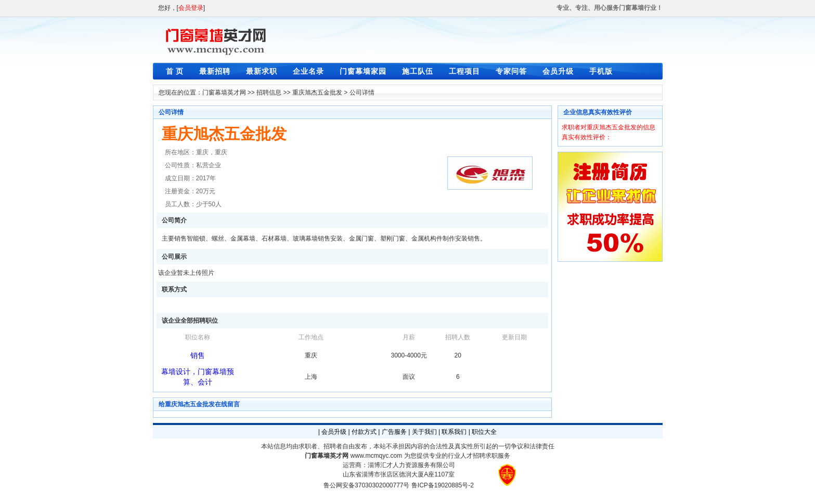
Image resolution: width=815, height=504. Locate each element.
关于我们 (424, 432)
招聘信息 (269, 92)
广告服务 (394, 432)
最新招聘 (215, 71)
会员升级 (558, 71)
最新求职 (262, 71)
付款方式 (364, 432)
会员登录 (191, 8)
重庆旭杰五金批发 (317, 92)
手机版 (601, 71)
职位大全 (484, 432)
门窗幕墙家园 (363, 71)
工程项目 (464, 71)
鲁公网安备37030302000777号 (366, 485)
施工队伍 (418, 71)
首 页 (175, 71)
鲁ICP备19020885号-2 (443, 485)
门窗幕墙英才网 (224, 92)
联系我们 (454, 432)
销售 (198, 355)
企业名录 (308, 71)
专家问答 (511, 71)
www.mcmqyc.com (376, 456)
